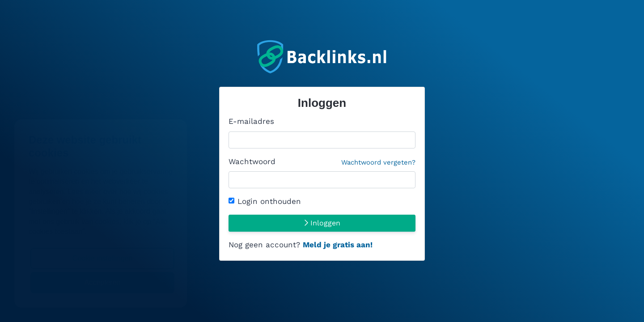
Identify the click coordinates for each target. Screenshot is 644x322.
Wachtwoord (322, 163)
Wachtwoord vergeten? (378, 162)
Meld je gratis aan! (338, 245)
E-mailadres (251, 121)
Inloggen (322, 223)
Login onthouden (269, 201)
